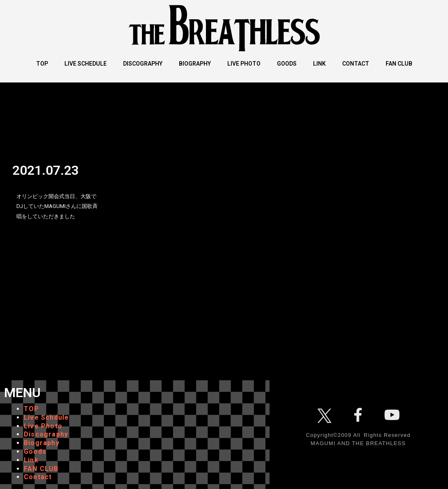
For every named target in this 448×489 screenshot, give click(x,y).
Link (31, 460)
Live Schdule (46, 417)
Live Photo (43, 426)
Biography (42, 443)
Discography (46, 434)
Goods (35, 451)
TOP (32, 409)
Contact (38, 477)
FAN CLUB (41, 469)
